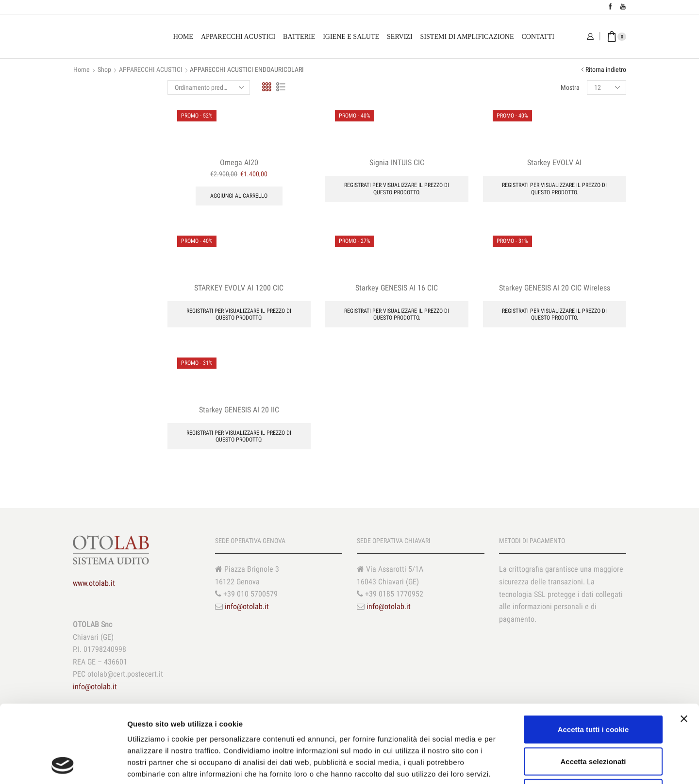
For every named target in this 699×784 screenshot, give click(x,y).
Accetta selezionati (593, 689)
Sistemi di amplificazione (467, 37)
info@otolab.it (247, 606)
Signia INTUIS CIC (397, 162)
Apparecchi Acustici (238, 37)
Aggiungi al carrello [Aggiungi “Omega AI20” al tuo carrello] (239, 196)
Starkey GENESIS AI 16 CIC (397, 288)
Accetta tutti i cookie (593, 656)
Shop (104, 69)
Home (183, 37)
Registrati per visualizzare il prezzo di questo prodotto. (397, 188)
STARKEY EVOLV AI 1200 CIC (239, 288)
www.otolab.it (94, 583)
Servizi (400, 37)
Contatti (538, 37)
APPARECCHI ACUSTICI (151, 69)
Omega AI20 (239, 162)
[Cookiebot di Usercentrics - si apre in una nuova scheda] (63, 765)
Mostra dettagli (511, 765)
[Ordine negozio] (209, 87)
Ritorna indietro (606, 69)
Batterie (299, 37)
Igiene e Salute (351, 37)
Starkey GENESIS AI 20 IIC (239, 410)
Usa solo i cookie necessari (593, 720)
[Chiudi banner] (684, 646)
